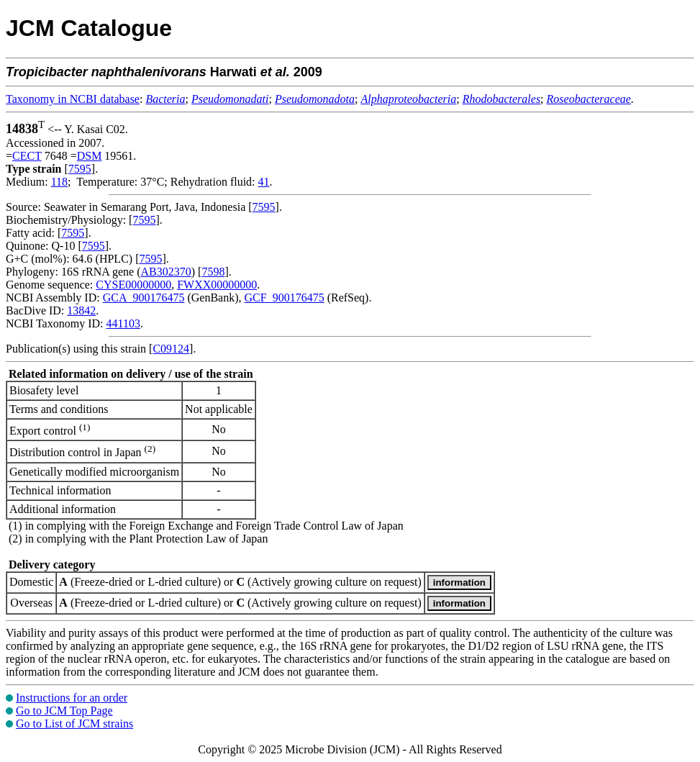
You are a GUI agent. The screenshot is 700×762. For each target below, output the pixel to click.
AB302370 (166, 272)
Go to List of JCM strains (74, 724)
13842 (81, 310)
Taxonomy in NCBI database (73, 99)
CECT (27, 156)
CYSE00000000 (133, 285)
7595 (80, 169)
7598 (213, 272)
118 (59, 182)
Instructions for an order (72, 698)
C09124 (171, 349)
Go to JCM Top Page (64, 711)
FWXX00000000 (217, 285)
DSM (90, 156)
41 (264, 182)
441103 (123, 323)
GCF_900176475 (285, 298)
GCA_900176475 (144, 298)
